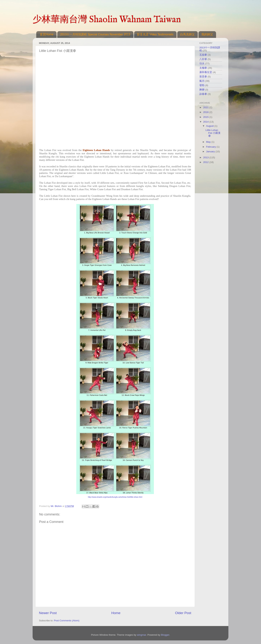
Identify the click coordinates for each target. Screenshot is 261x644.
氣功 (202, 81)
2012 (206, 162)
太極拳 (203, 68)
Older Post (183, 613)
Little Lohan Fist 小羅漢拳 (213, 133)
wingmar (141, 635)
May (209, 142)
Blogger (165, 635)
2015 (206, 117)
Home (116, 613)
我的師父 (207, 34)
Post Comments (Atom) (67, 621)
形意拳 (203, 77)
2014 (206, 122)
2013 (206, 157)
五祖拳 (203, 55)
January (211, 151)
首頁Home (47, 34)
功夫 (202, 64)
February (211, 147)
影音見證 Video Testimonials (155, 34)
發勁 (202, 85)
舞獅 (202, 90)
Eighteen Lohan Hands (96, 150)
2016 (206, 112)
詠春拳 (203, 94)
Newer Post (48, 613)
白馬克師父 (187, 34)
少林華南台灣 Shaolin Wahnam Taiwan (107, 20)
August (210, 126)
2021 (206, 107)
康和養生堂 (206, 72)
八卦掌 (203, 59)
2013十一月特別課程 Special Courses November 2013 (95, 34)
